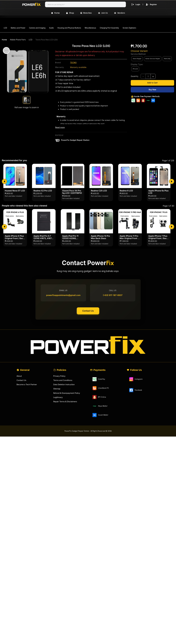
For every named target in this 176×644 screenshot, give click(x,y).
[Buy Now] (152, 90)
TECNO (73, 63)
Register (151, 4)
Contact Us (88, 363)
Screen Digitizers (129, 28)
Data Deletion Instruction (64, 438)
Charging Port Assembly (109, 28)
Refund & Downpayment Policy (67, 446)
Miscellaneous (90, 28)
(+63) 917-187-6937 (112, 347)
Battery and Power (18, 28)
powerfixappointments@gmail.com (64, 347)
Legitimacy (58, 450)
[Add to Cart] (152, 83)
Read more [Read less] (60, 127)
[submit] (4, 231)
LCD (5, 28)
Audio (51, 28)
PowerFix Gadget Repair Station (75, 140)
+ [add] (153, 76)
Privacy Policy (59, 429)
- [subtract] (143, 76)
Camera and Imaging (37, 28)
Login (135, 4)
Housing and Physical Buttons (69, 28)
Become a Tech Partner (27, 438)
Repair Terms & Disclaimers (65, 455)
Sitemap (57, 442)
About (19, 429)
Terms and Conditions (63, 433)
